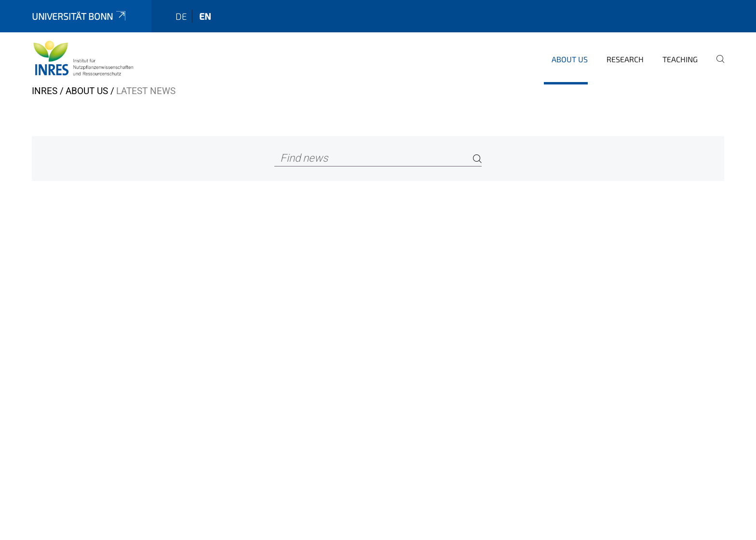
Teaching (680, 59)
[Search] (477, 159)
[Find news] (378, 159)
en (205, 16)
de (181, 16)
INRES (45, 91)
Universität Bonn (80, 16)
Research (625, 59)
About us (570, 59)
